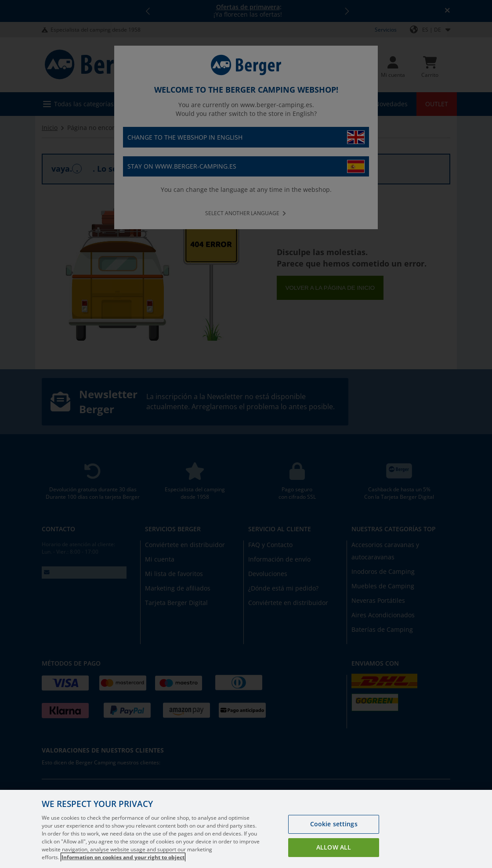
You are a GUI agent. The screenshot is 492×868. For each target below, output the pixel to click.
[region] (246, 829)
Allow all (334, 847)
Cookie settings (334, 824)
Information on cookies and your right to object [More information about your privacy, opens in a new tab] (123, 857)
